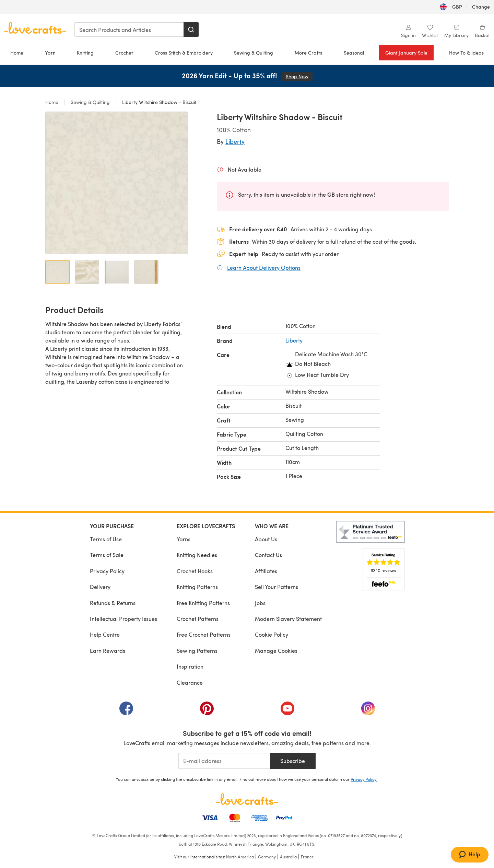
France (307, 857)
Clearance (190, 682)
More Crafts (308, 53)
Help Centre (105, 634)
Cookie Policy (272, 634)
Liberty (235, 141)
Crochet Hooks (195, 571)
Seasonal (354, 53)
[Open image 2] (87, 272)
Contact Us (268, 555)
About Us (266, 539)
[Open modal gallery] (117, 183)
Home (17, 53)
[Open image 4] (146, 272)
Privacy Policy (107, 571)
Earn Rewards (108, 651)
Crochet (124, 53)
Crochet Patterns (198, 619)
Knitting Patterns (197, 587)
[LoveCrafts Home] (247, 799)
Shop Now (299, 76)
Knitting (85, 53)
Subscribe (293, 761)
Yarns (184, 539)
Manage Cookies (276, 651)
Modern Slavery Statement (288, 619)
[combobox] (129, 30)
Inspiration (190, 666)
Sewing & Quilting (254, 53)
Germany (267, 857)
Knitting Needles (197, 555)
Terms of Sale (107, 555)
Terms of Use (106, 539)
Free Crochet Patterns (204, 634)
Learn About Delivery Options (264, 267)
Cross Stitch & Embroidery (184, 53)
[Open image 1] (57, 272)
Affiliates (266, 571)
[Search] (191, 30)
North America (240, 857)
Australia (288, 857)
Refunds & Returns (113, 603)
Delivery (100, 587)
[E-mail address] (224, 761)
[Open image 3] (117, 272)
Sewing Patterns (197, 651)
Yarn (50, 53)
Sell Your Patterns (277, 587)
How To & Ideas (466, 53)
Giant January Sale (406, 53)
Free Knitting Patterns (203, 603)
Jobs (260, 603)
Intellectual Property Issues (123, 619)
